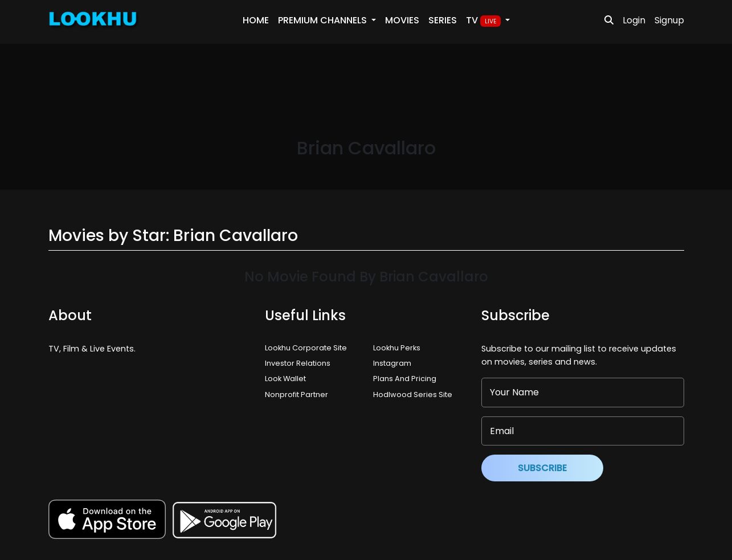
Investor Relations (298, 363)
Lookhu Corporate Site (308, 348)
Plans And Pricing (405, 379)
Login (634, 20)
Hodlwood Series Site (413, 395)
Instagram (392, 363)
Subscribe (542, 468)
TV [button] (485, 21)
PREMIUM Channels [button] (324, 20)
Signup (669, 20)
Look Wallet (285, 379)
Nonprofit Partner (297, 395)
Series (443, 20)
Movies (402, 20)
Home (256, 20)
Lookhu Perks (397, 348)
